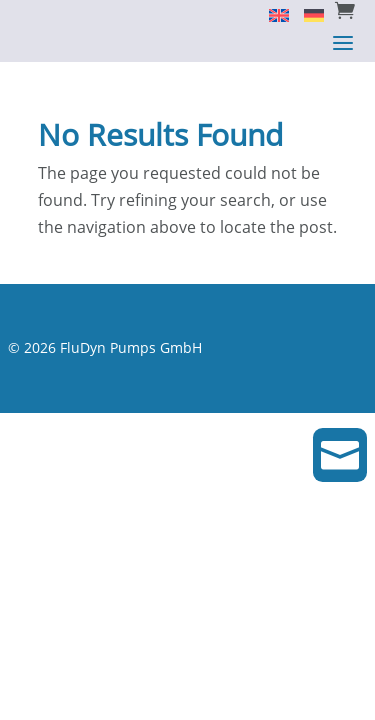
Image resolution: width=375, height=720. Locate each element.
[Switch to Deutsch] (306, 14)
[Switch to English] (271, 14)
